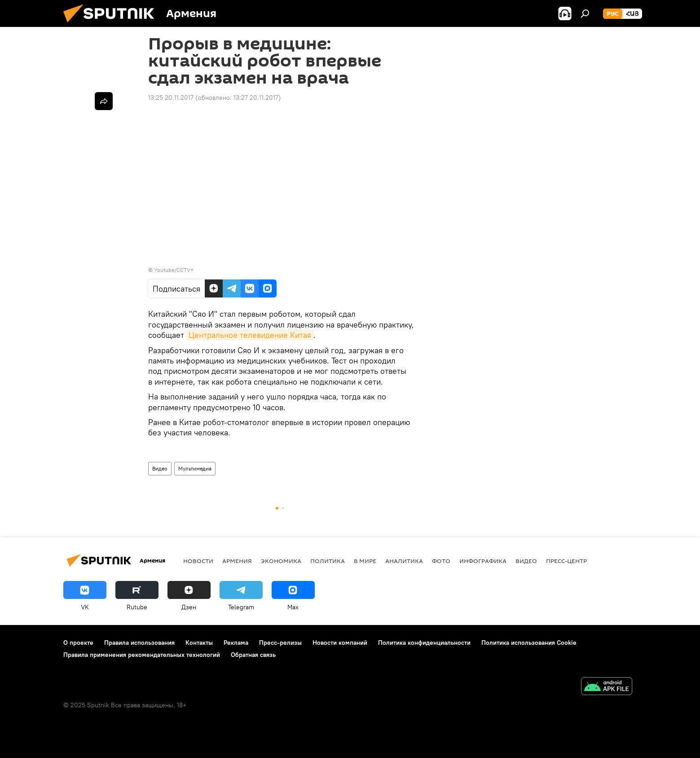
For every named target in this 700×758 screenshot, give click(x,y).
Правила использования (139, 643)
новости (198, 561)
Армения (237, 561)
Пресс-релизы (280, 643)
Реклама (236, 643)
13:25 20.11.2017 (171, 98)
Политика (328, 561)
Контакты (199, 643)
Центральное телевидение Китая (250, 335)
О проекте (78, 643)
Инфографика (483, 561)
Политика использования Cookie (529, 643)
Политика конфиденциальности (424, 643)
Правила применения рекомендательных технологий (142, 655)
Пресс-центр (566, 561)
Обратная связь (253, 655)
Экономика (281, 561)
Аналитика (404, 561)
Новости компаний (340, 643)
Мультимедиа (195, 468)
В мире (365, 561)
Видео (160, 468)
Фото (441, 561)
